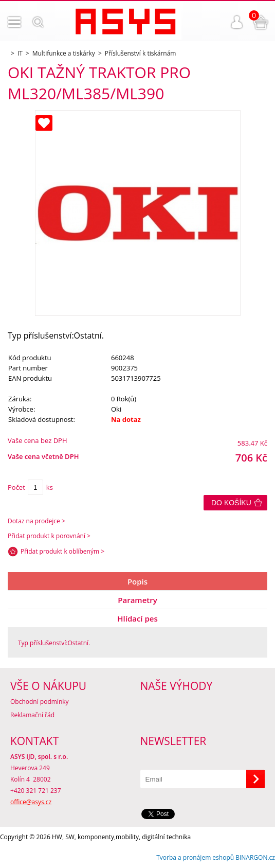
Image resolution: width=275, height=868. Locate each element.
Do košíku (231, 503)
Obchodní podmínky (40, 702)
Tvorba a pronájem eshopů (195, 857)
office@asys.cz (31, 802)
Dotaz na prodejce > (36, 521)
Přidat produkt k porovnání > (49, 536)
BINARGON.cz (255, 857)
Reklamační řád (32, 715)
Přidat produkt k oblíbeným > (62, 551)
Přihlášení (237, 22)
